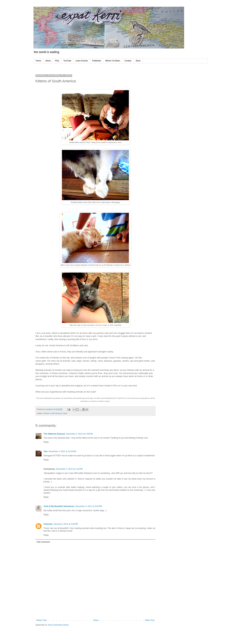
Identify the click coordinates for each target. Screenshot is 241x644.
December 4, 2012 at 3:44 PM (89, 506)
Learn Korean (82, 61)
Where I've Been (113, 61)
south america (56, 413)
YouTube (67, 61)
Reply (46, 442)
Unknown (48, 524)
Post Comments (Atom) (58, 625)
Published (96, 61)
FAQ (57, 61)
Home (38, 61)
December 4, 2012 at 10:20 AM (62, 451)
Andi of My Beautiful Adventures (59, 506)
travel (65, 413)
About (48, 61)
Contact (128, 61)
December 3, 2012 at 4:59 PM (79, 434)
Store (138, 61)
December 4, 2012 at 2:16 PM (69, 469)
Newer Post (42, 620)
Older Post (150, 620)
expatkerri (50, 409)
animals (46, 413)
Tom (46, 451)
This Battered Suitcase (54, 434)
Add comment (43, 542)
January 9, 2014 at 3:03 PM (66, 524)
